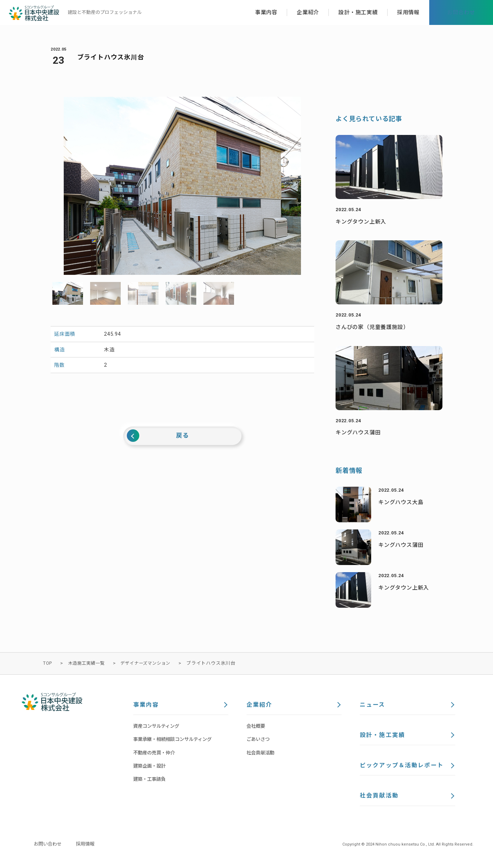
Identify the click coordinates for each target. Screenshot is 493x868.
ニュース (373, 705)
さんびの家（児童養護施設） (374, 327)
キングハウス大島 (402, 502)
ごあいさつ (259, 740)
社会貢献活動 (261, 754)
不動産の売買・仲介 (156, 754)
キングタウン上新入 (362, 222)
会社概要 (256, 727)
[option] (182, 186)
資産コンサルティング (158, 727)
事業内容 (147, 705)
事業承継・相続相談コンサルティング (175, 740)
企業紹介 (260, 705)
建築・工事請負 (151, 780)
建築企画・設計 (151, 767)
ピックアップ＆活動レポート (404, 768)
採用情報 (88, 848)
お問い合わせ (49, 848)
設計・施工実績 (383, 737)
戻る (182, 436)
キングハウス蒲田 (359, 432)
